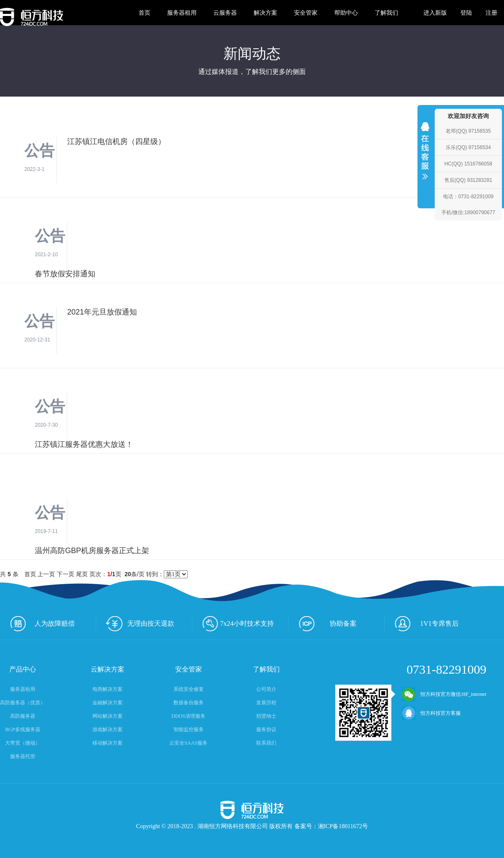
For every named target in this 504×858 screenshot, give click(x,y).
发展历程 (266, 703)
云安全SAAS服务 (188, 743)
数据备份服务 (189, 703)
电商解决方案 (108, 689)
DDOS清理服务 (188, 716)
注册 (491, 13)
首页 (144, 13)
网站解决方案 (108, 716)
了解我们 (386, 13)
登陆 (466, 13)
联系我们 (266, 743)
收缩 (425, 156)
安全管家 (306, 13)
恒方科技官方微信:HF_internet (444, 694)
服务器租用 (182, 13)
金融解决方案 (108, 703)
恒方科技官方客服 (431, 713)
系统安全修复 (189, 689)
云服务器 (225, 13)
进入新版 (435, 13)
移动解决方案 (108, 743)
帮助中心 (346, 13)
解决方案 (265, 13)
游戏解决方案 (108, 729)
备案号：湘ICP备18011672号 (331, 826)
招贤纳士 (266, 716)
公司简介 (266, 689)
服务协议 (266, 729)
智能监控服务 (189, 729)
